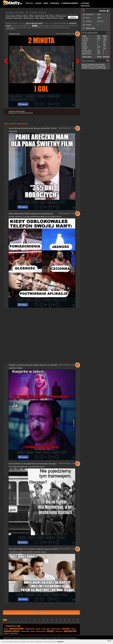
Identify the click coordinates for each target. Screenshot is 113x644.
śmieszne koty (70, 631)
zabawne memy (46, 629)
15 (65, 620)
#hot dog (21, 452)
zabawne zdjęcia (12, 631)
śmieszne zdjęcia (56, 629)
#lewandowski (30, 96)
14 (60, 620)
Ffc (88, 68)
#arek (43, 202)
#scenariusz (56, 594)
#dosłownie (50, 538)
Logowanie (85, 3)
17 (73, 620)
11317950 (94, 66)
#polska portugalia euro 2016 (18, 99)
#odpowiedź (30, 594)
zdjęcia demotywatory (34, 23)
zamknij (109, 641)
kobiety (6, 629)
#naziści (40, 538)
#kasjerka (30, 452)
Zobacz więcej (91, 28)
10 (43, 620)
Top (30, 3)
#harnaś (47, 452)
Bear (85, 43)
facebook (6, 633)
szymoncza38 (100, 64)
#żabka (38, 452)
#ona (39, 594)
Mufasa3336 (86, 66)
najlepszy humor (25, 631)
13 (56, 620)
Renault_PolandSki (88, 64)
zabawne (73, 629)
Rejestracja (85, 6)
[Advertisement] (42, 322)
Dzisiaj (99, 57)
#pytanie (20, 594)
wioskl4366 (99, 68)
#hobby (46, 594)
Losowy (38, 3)
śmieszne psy (59, 631)
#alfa (21, 202)
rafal (85, 45)
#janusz (35, 202)
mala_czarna (88, 50)
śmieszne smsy (14, 633)
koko (85, 42)
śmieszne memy (16, 628)
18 (78, 620)
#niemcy (32, 538)
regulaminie (60, 642)
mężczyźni (66, 629)
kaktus (86, 47)
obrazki (33, 631)
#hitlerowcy (61, 538)
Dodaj (46, 3)
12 (52, 620)
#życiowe (37, 300)
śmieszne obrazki (41, 631)
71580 (99, 18)
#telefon (29, 300)
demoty (50, 631)
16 (69, 620)
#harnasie (56, 452)
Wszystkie (106, 57)
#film (28, 202)
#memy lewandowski (16, 96)
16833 (99, 14)
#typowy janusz (53, 202)
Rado (85, 49)
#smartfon (47, 300)
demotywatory (11, 28)
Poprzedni (7, 56)
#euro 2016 (41, 96)
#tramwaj (22, 538)
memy (35, 25)
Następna (77, 56)
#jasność (56, 300)
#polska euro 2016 (53, 96)
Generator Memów (70, 3)
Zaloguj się (12, 113)
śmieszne (38, 629)
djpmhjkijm (102, 66)
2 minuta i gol (14, 34)
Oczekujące (55, 3)
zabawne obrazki (30, 629)
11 (48, 620)
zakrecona (88, 54)
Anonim (86, 38)
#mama (20, 300)
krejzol (86, 40)
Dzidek (92, 68)
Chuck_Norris (88, 52)
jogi (105, 68)
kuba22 (84, 68)
